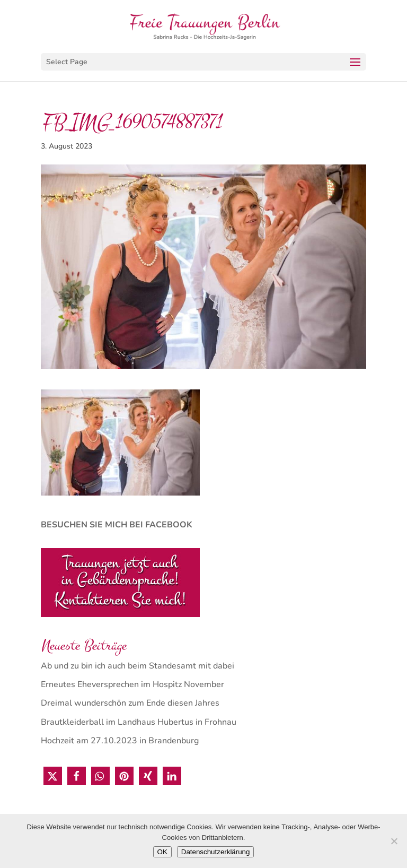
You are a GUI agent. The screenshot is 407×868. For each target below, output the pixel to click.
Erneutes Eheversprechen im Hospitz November (132, 684)
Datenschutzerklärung (216, 852)
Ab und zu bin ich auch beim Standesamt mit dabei (138, 666)
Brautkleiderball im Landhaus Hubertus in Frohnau (139, 722)
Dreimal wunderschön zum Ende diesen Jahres (130, 703)
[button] (53, 776)
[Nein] (394, 841)
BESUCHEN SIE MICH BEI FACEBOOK (117, 525)
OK (162, 852)
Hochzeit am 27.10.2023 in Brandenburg (120, 741)
